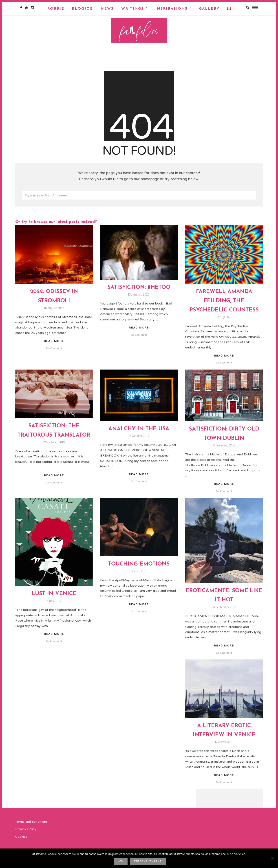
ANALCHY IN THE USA (139, 431)
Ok (121, 861)
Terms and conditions (31, 823)
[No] (272, 858)
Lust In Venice (54, 596)
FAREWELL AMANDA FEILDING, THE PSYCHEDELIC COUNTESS (224, 302)
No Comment (224, 364)
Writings (132, 9)
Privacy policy (148, 861)
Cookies (21, 838)
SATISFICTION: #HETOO (139, 289)
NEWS (107, 9)
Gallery (209, 9)
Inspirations (171, 9)
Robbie (56, 9)
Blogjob (82, 9)
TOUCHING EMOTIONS (139, 566)
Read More (224, 357)
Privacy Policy (26, 831)
